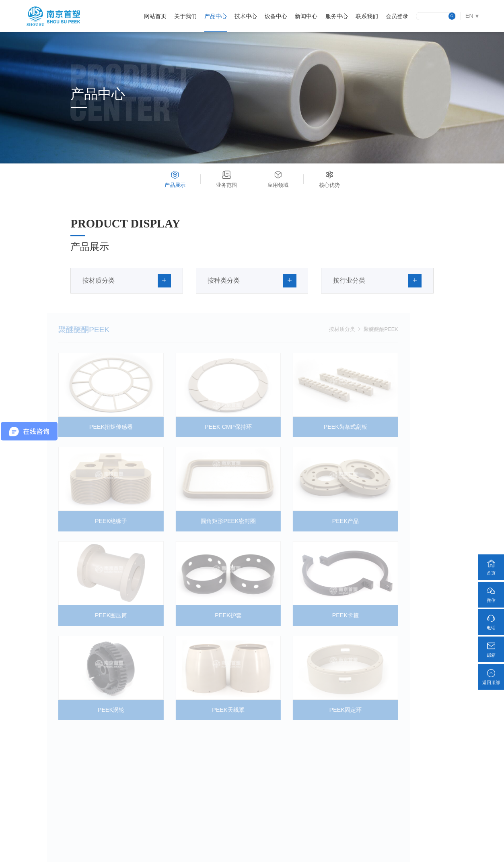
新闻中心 (306, 16)
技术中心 (246, 16)
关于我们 (185, 16)
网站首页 (155, 16)
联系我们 (367, 16)
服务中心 (337, 16)
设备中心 (276, 16)
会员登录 (397, 16)
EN (469, 16)
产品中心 (216, 16)
